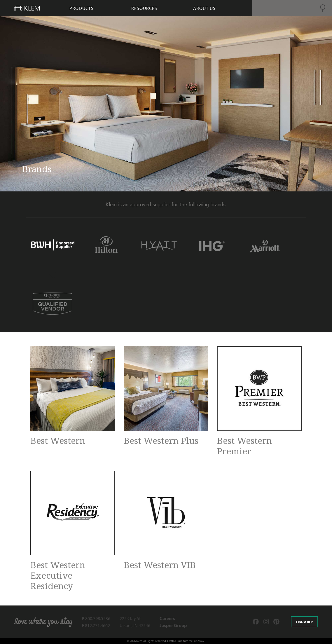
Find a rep (304, 622)
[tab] (53, 246)
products (82, 8)
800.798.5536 (96, 618)
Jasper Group (173, 625)
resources (144, 8)
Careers (167, 618)
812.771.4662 (96, 625)
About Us (204, 8)
